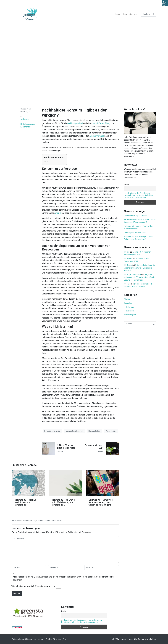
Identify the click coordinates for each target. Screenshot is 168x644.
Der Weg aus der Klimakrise (135, 233)
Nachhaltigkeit (94, 431)
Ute (128, 252)
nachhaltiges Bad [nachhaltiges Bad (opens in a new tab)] (75, 123)
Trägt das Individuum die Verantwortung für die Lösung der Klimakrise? (140, 268)
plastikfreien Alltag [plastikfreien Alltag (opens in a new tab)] (101, 123)
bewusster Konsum (52, 431)
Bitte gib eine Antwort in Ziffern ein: (27, 586)
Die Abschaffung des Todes (136, 216)
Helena (130, 259)
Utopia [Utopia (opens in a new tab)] (58, 213)
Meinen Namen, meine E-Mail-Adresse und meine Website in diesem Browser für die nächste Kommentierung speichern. (63, 578)
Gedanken (25, 119)
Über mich (133, 14)
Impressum (39, 639)
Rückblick (130, 311)
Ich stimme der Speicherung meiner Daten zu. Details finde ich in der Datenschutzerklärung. (139, 195)
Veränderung (111, 431)
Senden (17, 593)
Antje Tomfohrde (134, 274)
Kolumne (130, 307)
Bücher (127, 299)
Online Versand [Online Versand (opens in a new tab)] (97, 136)
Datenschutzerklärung (22, 639)
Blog (125, 14)
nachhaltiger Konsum (74, 431)
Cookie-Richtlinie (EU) (56, 639)
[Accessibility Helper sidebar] (165, 3)
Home (118, 14)
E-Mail (127, 184)
